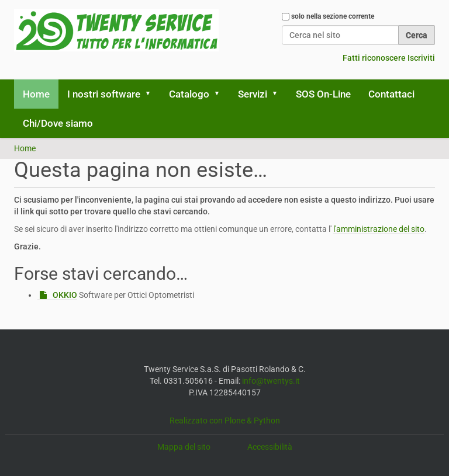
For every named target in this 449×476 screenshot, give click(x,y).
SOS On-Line (323, 94)
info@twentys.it (271, 381)
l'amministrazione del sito (379, 229)
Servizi (253, 94)
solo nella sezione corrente (333, 16)
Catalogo (189, 94)
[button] (152, 94)
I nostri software (104, 94)
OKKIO (65, 295)
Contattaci (391, 94)
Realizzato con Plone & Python (225, 421)
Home (36, 94)
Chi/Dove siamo (58, 123)
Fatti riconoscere (374, 58)
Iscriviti (421, 58)
